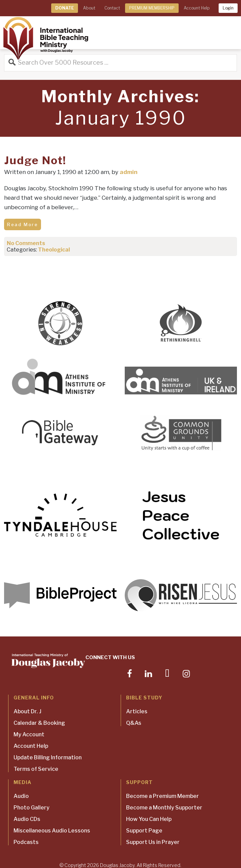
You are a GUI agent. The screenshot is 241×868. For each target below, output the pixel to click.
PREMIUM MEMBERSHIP (152, 8)
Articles (137, 711)
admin (129, 172)
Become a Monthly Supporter (164, 808)
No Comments (26, 243)
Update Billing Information (48, 757)
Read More (23, 224)
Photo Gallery (32, 808)
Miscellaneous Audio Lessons (52, 831)
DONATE (65, 8)
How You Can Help (149, 819)
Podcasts (26, 842)
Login (228, 8)
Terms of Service (36, 769)
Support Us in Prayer (153, 842)
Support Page (144, 831)
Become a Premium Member (163, 796)
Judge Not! (35, 160)
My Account (29, 734)
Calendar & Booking (39, 723)
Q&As (134, 723)
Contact (112, 8)
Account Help (197, 8)
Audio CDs (27, 819)
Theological (54, 250)
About (89, 8)
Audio (21, 796)
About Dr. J (27, 711)
